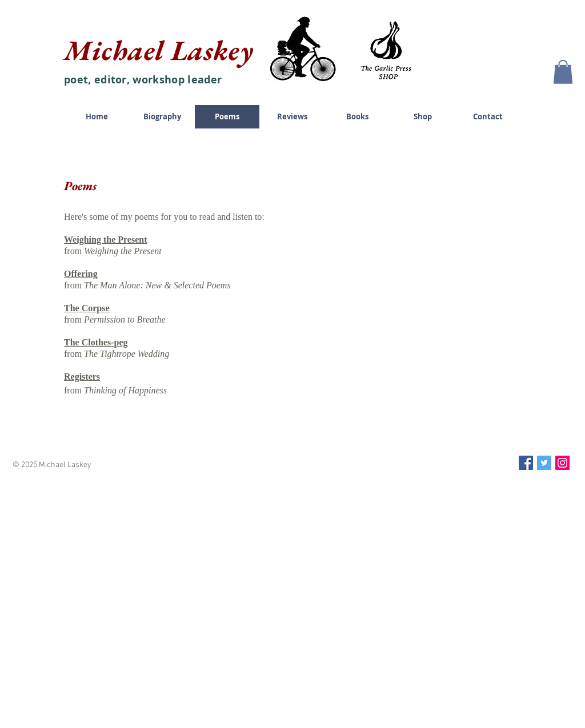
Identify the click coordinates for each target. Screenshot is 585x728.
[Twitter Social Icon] (544, 463)
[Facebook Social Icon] (526, 463)
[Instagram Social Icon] (562, 463)
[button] (563, 72)
